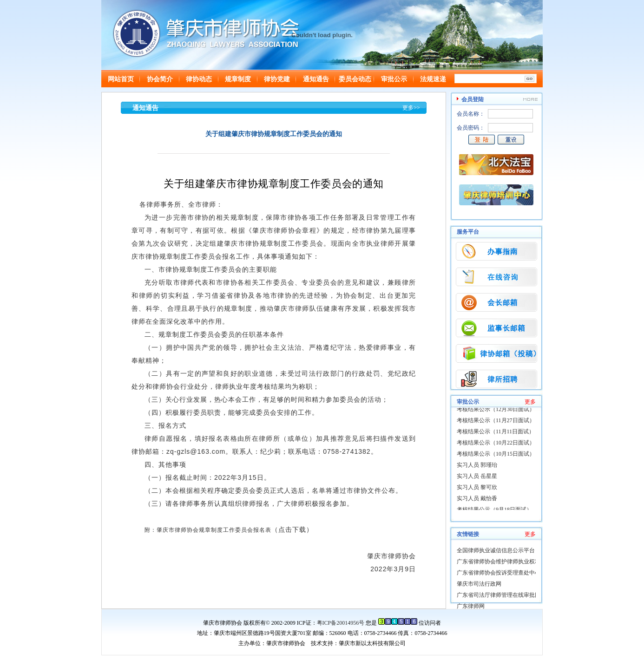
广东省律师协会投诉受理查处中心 (499, 573)
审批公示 (394, 79)
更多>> (411, 108)
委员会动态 (355, 79)
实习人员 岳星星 (477, 477)
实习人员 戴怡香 (477, 499)
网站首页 (121, 79)
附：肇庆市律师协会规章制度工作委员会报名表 (208, 530)
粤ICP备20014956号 (341, 623)
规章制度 (238, 79)
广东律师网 (471, 606)
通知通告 (316, 79)
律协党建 (277, 79)
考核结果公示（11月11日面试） (496, 432)
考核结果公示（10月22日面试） (496, 444)
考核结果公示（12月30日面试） (496, 410)
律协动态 (199, 79)
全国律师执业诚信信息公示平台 (496, 550)
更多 (530, 402)
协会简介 (160, 79)
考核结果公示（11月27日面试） (496, 421)
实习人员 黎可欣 (477, 488)
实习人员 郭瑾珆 (477, 466)
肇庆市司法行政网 (479, 584)
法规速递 (433, 79)
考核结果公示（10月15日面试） (496, 455)
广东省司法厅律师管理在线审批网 (499, 595)
